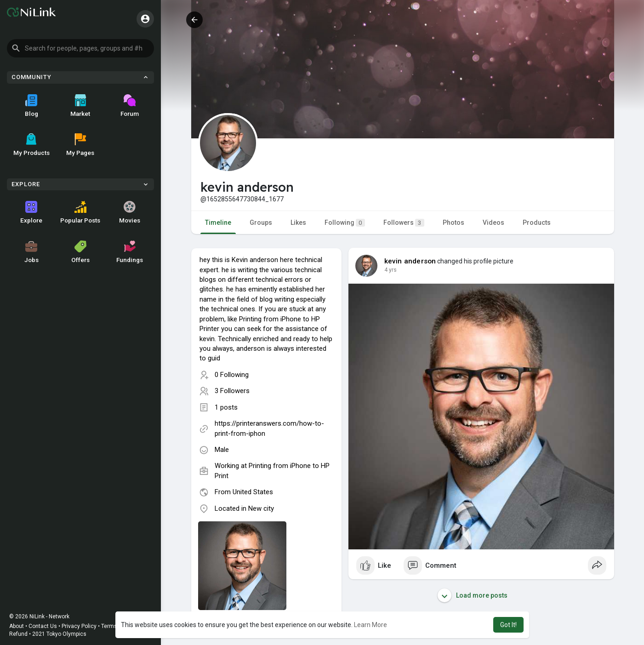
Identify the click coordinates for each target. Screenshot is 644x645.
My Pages (80, 145)
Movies (130, 212)
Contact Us (43, 626)
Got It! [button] (508, 625)
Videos (493, 223)
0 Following (232, 375)
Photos (453, 223)
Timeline (218, 223)
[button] (80, 48)
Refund (18, 634)
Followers (404, 223)
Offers (80, 252)
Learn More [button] (370, 625)
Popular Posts (80, 212)
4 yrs (390, 270)
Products (537, 223)
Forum (130, 106)
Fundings (130, 252)
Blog (31, 106)
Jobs (31, 252)
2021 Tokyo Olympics (59, 634)
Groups (261, 223)
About (17, 626)
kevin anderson (410, 261)
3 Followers (232, 391)
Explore (31, 212)
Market (80, 106)
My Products (31, 145)
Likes (298, 223)
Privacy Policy (79, 626)
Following (345, 223)
